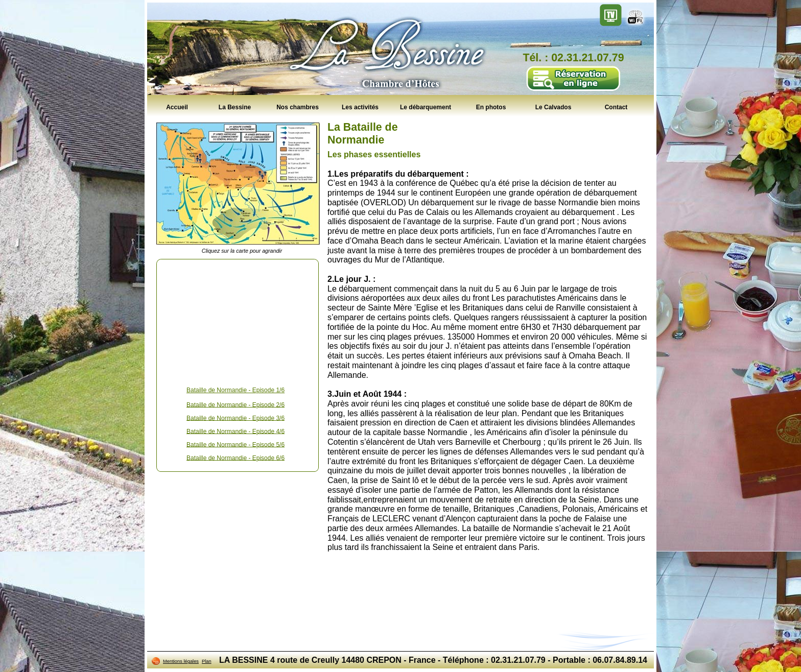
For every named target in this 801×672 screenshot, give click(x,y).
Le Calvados (553, 107)
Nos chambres (298, 107)
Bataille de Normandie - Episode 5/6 (235, 444)
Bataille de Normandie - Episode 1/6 (235, 390)
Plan (207, 661)
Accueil (177, 107)
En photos (491, 107)
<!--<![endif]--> (238, 321)
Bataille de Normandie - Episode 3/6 (235, 418)
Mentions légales (181, 661)
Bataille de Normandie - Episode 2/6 (235, 404)
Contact (616, 107)
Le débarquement (426, 107)
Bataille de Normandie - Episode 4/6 (235, 431)
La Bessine (235, 107)
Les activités (360, 107)
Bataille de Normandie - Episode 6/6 (235, 458)
